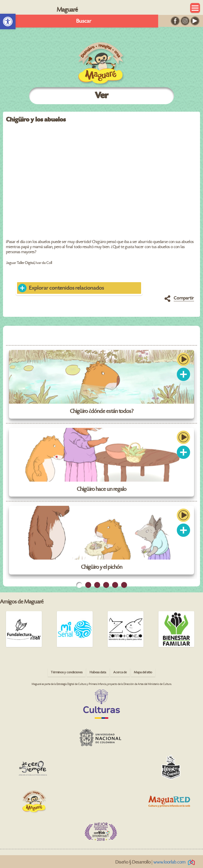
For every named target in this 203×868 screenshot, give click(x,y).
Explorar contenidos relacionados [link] (67, 288)
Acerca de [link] (120, 672)
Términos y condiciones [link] (67, 672)
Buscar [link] (84, 21)
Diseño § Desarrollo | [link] (156, 862)
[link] (8, 21)
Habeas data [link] (98, 672)
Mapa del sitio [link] (143, 672)
